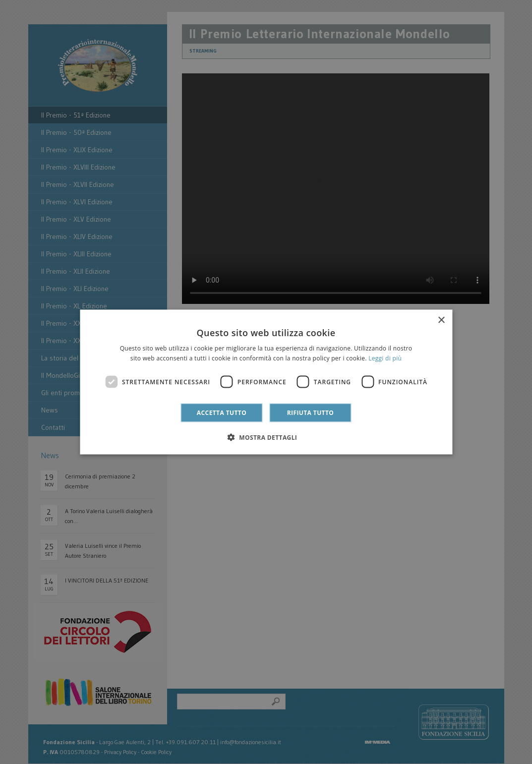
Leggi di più (385, 358)
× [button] (441, 320)
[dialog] (266, 382)
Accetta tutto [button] (222, 413)
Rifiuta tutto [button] (311, 413)
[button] (266, 437)
